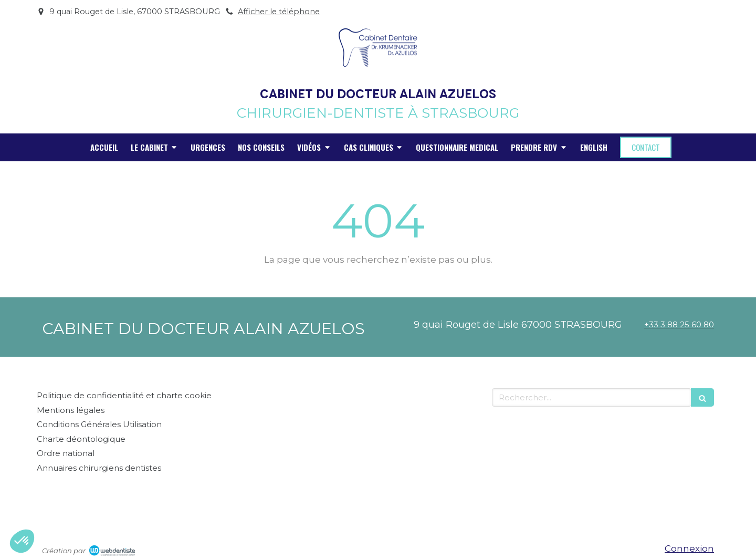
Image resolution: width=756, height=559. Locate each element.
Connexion (689, 548)
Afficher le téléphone (279, 12)
